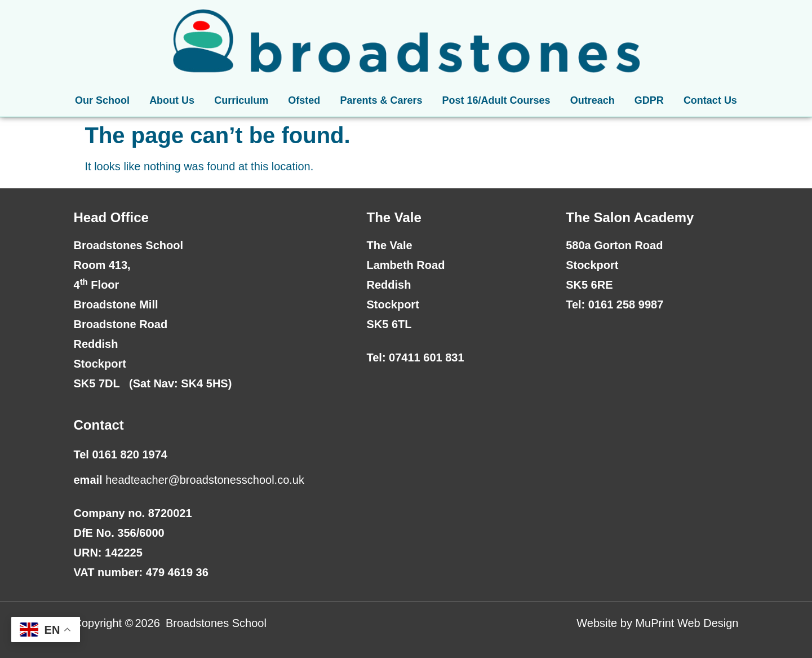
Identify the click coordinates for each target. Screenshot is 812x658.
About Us (172, 100)
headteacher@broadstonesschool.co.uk (205, 480)
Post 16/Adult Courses (496, 100)
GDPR (649, 100)
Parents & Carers (381, 100)
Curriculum (241, 100)
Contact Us (710, 100)
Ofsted (304, 100)
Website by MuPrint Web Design (657, 623)
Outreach (593, 100)
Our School (102, 100)
